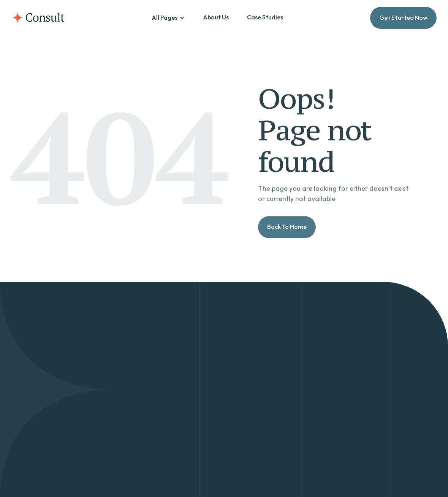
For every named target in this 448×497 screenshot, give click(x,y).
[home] (38, 18)
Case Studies (265, 17)
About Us (216, 17)
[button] (168, 18)
